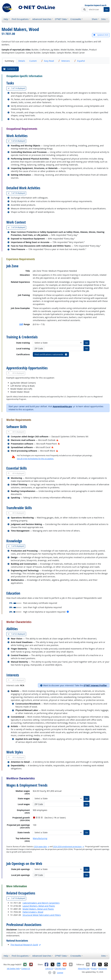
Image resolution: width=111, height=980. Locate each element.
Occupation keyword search (96, 5)
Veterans (64, 61)
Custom (33, 61)
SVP (21, 324)
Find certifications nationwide (51, 354)
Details (22, 61)
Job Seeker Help (13, 969)
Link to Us (49, 969)
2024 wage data (40, 847)
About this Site (84, 969)
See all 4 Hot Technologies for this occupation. (35, 459)
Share (95, 19)
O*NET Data (61, 19)
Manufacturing (40, 838)
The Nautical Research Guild (24, 945)
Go (107, 9)
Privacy (94, 969)
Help (6, 19)
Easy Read (47, 61)
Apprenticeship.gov (62, 406)
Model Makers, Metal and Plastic (38, 909)
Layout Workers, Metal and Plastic (39, 906)
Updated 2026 (101, 35)
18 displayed (17, 193)
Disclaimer (103, 969)
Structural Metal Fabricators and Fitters (42, 915)
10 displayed (17, 898)
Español (79, 61)
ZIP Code (39, 348)
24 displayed (17, 141)
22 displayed (17, 634)
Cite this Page (60, 969)
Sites (103, 19)
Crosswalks (76, 19)
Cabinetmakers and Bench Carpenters (41, 903)
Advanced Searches (42, 19)
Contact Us (26, 969)
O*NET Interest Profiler (95, 685)
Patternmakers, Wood (33, 912)
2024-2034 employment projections (67, 847)
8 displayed (16, 546)
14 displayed (17, 88)
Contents (9, 69)
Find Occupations (20, 19)
